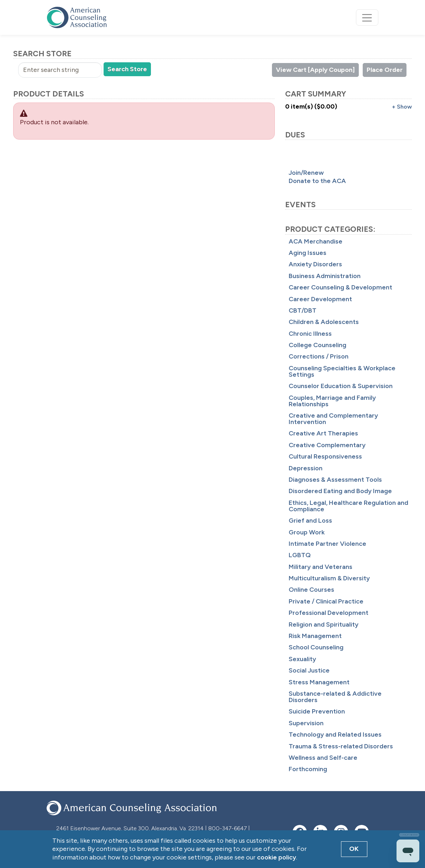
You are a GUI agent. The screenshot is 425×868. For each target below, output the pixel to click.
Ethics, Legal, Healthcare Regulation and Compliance (348, 506)
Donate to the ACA (317, 181)
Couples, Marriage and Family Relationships (332, 401)
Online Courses (311, 590)
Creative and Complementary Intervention (333, 419)
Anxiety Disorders (315, 264)
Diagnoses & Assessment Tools (335, 480)
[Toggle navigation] (367, 17)
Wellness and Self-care (323, 758)
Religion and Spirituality (324, 624)
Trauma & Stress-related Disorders (341, 746)
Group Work (307, 532)
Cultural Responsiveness (325, 456)
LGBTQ (300, 555)
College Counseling (318, 345)
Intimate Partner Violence (327, 544)
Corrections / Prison (319, 356)
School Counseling (316, 647)
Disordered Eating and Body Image (340, 491)
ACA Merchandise (316, 241)
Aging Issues (308, 253)
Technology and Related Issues (335, 734)
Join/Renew (306, 173)
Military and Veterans (321, 567)
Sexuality (302, 659)
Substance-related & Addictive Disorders (335, 697)
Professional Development (329, 613)
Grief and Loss (310, 521)
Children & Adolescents (324, 322)
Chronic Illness (310, 334)
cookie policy (277, 857)
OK (354, 849)
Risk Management (315, 636)
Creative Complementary (327, 445)
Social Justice (309, 670)
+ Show (402, 107)
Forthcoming (308, 769)
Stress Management (319, 682)
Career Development (320, 299)
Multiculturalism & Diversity (329, 578)
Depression (306, 468)
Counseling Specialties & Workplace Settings (342, 371)
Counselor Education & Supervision (341, 386)
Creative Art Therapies (323, 433)
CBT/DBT (303, 310)
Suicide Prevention (317, 711)
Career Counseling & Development (340, 287)
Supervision (306, 723)
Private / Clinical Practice (326, 601)
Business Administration (325, 276)
